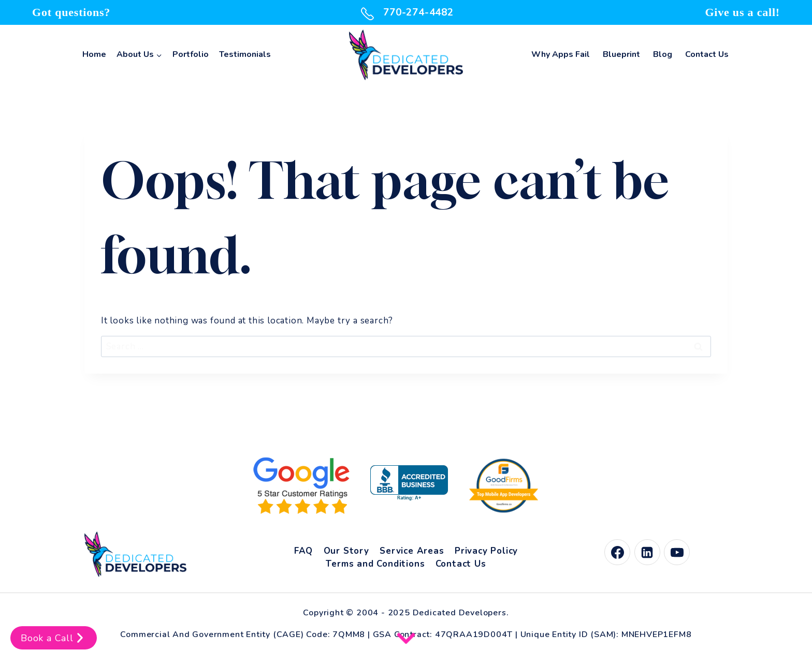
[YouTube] (677, 552)
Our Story (346, 551)
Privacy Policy (486, 551)
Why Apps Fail (561, 54)
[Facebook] (617, 552)
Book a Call (54, 638)
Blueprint (621, 54)
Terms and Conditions (375, 564)
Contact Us (707, 54)
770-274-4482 (406, 12)
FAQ (303, 551)
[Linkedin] (647, 552)
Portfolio (191, 54)
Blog (663, 54)
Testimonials (245, 54)
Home (94, 54)
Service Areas (412, 551)
